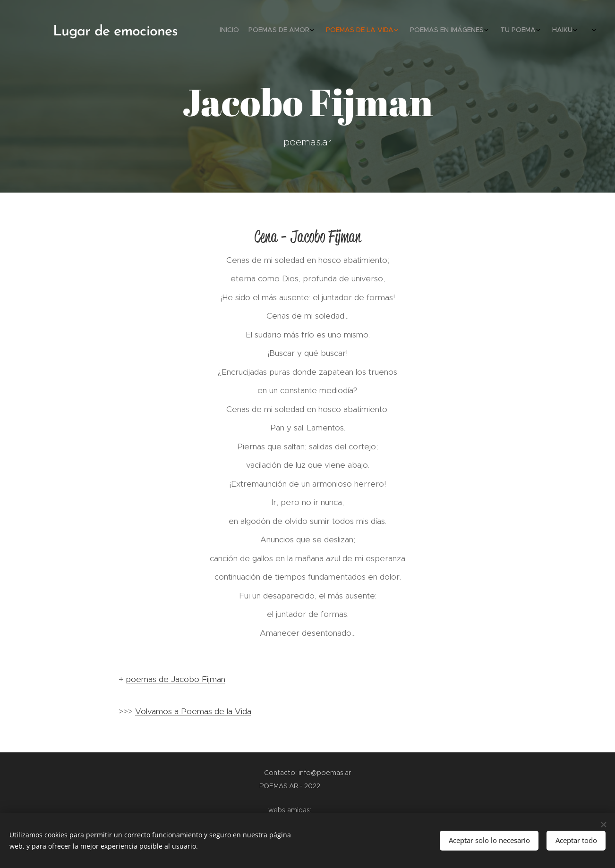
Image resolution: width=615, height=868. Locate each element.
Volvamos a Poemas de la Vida (193, 711)
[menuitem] (496, 31)
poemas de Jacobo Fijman (175, 679)
